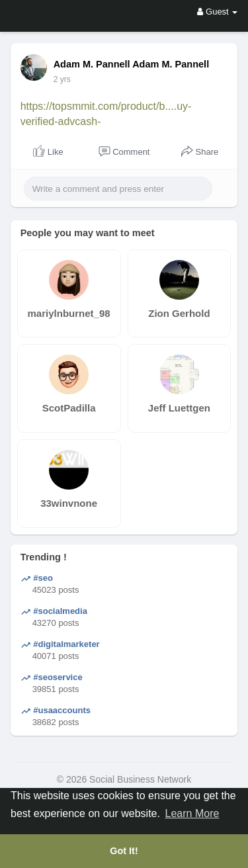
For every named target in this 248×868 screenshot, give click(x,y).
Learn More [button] (192, 813)
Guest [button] (217, 12)
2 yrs (62, 79)
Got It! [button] (124, 851)
